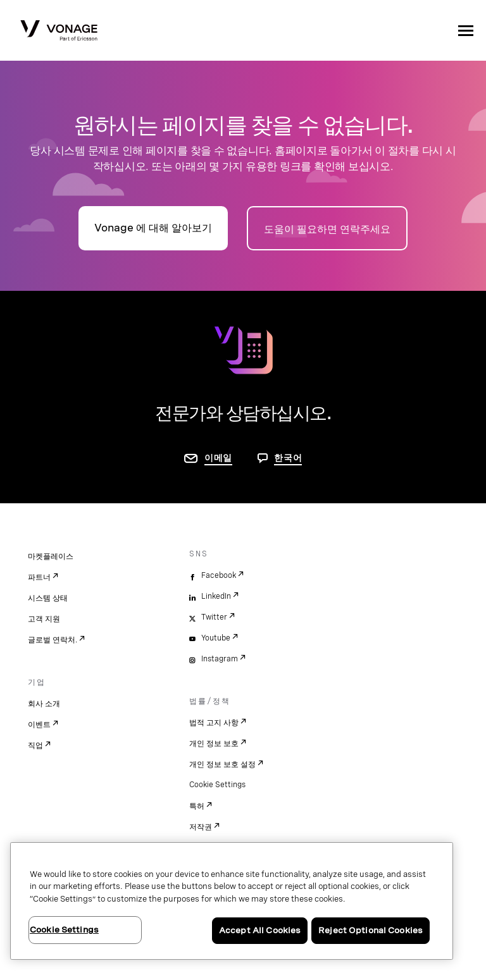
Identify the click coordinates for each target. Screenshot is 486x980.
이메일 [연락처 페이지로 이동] (218, 458)
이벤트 (39, 725)
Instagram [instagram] (220, 659)
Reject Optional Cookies (371, 930)
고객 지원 (44, 619)
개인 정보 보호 (214, 744)
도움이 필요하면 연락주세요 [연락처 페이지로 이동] (327, 229)
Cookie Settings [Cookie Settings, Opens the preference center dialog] (64, 930)
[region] (232, 901)
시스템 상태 (48, 598)
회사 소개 (44, 704)
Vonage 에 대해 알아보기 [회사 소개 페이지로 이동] (153, 228)
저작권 (201, 827)
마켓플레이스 (51, 556)
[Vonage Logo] (59, 32)
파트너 (39, 577)
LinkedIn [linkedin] (216, 596)
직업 (35, 745)
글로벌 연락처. (53, 640)
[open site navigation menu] (466, 30)
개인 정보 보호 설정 (222, 764)
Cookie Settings (217, 785)
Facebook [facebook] (219, 575)
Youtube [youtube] (216, 638)
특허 (197, 806)
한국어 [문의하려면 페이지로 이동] (288, 458)
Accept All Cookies (260, 930)
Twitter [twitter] (214, 617)
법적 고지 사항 (214, 723)
